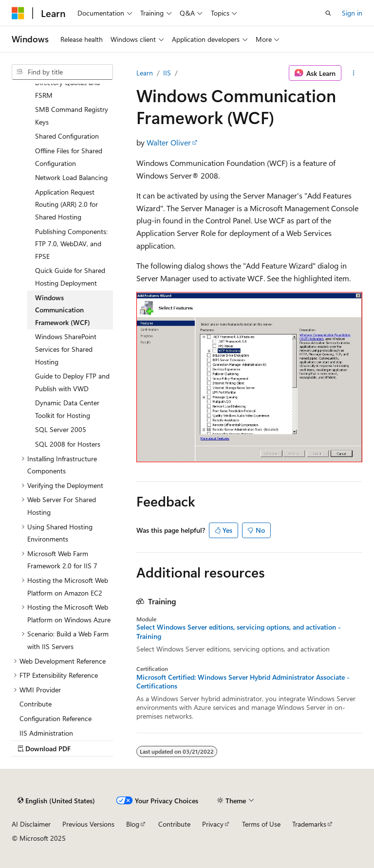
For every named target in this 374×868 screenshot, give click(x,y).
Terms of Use (261, 824)
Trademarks (309, 824)
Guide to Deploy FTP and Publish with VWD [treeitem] (72, 382)
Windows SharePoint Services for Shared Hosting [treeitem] (66, 349)
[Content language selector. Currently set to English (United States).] (56, 800)
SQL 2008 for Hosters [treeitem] (68, 444)
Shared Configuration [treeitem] (67, 136)
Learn (145, 73)
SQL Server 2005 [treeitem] (61, 429)
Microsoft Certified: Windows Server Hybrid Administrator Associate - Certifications (243, 682)
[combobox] (62, 72)
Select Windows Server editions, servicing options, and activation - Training (239, 632)
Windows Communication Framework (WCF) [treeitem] (63, 310)
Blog (133, 824)
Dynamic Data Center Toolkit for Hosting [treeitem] (67, 409)
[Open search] (328, 13)
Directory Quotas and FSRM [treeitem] (67, 89)
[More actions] (354, 73)
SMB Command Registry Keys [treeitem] (72, 116)
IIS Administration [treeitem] (46, 733)
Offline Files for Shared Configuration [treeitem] (69, 157)
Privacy (213, 824)
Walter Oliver (169, 142)
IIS (167, 73)
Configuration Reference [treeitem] (56, 718)
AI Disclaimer (31, 824)
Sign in (352, 13)
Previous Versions (88, 824)
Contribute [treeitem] (36, 704)
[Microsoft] (18, 13)
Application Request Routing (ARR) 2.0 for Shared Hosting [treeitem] (66, 204)
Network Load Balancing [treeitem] (71, 177)
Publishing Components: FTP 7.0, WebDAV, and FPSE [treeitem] (71, 244)
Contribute (174, 824)
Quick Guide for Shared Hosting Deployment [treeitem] (70, 277)
